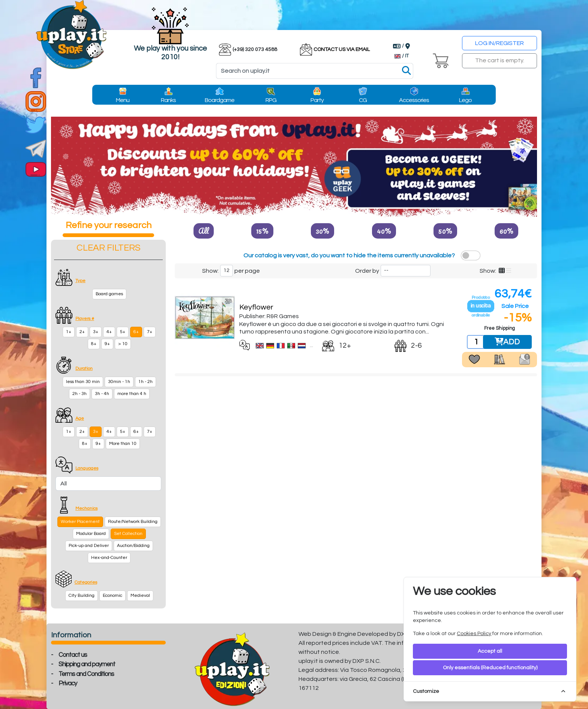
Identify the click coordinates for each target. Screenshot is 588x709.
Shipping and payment (87, 664)
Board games (109, 294)
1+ (69, 332)
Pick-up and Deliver (89, 546)
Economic (112, 596)
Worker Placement (80, 522)
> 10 (123, 344)
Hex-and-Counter (109, 558)
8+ (94, 344)
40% (384, 231)
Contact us (73, 655)
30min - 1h (119, 382)
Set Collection (128, 534)
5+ (123, 332)
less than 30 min (83, 382)
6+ (136, 332)
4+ (109, 332)
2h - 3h (79, 394)
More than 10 (123, 444)
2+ (82, 332)
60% (506, 231)
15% (262, 231)
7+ (150, 332)
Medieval (140, 596)
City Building (82, 596)
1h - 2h (145, 382)
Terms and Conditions (86, 674)
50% (445, 231)
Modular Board (91, 534)
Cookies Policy (474, 634)
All (204, 231)
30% (322, 231)
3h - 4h (102, 394)
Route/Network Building (133, 522)
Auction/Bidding (133, 546)
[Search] (315, 71)
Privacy (68, 683)
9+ (107, 344)
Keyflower (256, 307)
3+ (96, 332)
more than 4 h (132, 394)
